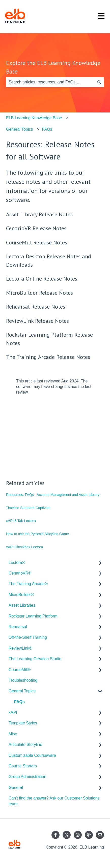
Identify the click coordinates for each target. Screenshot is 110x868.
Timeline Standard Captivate (28, 508)
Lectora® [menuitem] (17, 563)
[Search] (99, 82)
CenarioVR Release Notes (36, 228)
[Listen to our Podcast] (89, 835)
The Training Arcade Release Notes (48, 357)
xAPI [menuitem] (13, 712)
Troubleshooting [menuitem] (23, 680)
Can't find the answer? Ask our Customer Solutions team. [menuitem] (54, 801)
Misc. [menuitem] (13, 734)
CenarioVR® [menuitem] (20, 573)
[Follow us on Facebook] (56, 835)
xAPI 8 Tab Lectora (21, 521)
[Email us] (100, 835)
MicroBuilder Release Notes (39, 293)
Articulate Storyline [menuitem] (25, 745)
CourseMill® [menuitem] (20, 670)
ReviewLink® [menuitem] (20, 648)
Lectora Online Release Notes (42, 279)
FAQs (47, 129)
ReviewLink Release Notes (37, 321)
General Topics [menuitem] (22, 691)
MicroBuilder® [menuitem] (21, 595)
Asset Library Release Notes (39, 214)
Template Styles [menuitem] (23, 723)
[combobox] (50, 82)
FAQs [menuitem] (19, 702)
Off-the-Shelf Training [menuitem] (28, 637)
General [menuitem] (16, 787)
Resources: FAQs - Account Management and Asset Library (53, 495)
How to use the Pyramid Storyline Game (37, 534)
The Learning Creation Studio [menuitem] (35, 659)
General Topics (19, 129)
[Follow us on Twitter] (67, 835)
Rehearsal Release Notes (36, 307)
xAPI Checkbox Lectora (24, 547)
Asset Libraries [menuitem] (22, 605)
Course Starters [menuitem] (23, 766)
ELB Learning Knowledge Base (34, 118)
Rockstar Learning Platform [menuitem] (33, 616)
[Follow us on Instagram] (78, 835)
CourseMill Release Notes (37, 242)
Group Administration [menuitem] (27, 777)
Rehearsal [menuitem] (18, 627)
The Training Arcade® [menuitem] (28, 584)
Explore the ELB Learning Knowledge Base (53, 67)
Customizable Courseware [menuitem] (32, 755)
